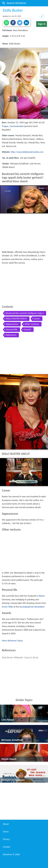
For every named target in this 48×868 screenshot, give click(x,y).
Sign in (42, 24)
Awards (28, 329)
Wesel (41, 596)
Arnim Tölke (7, 607)
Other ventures (32, 324)
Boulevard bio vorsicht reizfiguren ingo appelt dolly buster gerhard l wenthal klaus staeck (25, 314)
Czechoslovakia (17, 126)
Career (37, 319)
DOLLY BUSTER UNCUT (16, 319)
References (11, 335)
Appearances (12, 324)
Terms (6, 832)
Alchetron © (11, 854)
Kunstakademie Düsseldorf (32, 607)
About (6, 824)
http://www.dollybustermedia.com (27, 152)
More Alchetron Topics (12, 641)
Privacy (6, 839)
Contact (7, 847)
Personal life (12, 329)
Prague (5, 126)
